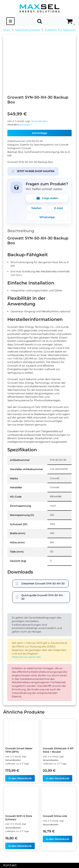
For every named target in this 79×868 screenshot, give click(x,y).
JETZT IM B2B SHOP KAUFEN (33, 171)
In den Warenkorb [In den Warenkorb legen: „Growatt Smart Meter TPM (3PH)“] (20, 778)
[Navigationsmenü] (10, 21)
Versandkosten (39, 121)
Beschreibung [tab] (21, 231)
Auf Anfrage (39, 133)
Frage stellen (47, 198)
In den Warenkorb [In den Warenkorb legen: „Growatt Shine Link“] (58, 839)
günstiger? (26, 125)
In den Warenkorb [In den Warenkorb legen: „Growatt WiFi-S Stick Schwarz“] (20, 846)
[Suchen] (40, 21)
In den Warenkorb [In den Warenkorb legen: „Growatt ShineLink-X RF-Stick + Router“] (58, 778)
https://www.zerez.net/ (26, 657)
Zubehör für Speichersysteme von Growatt (44, 145)
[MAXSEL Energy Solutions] (40, 8)
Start (7, 30)
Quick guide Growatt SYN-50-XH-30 (42, 597)
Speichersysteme (28, 30)
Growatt (26, 148)
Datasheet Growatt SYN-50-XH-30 (43, 583)
